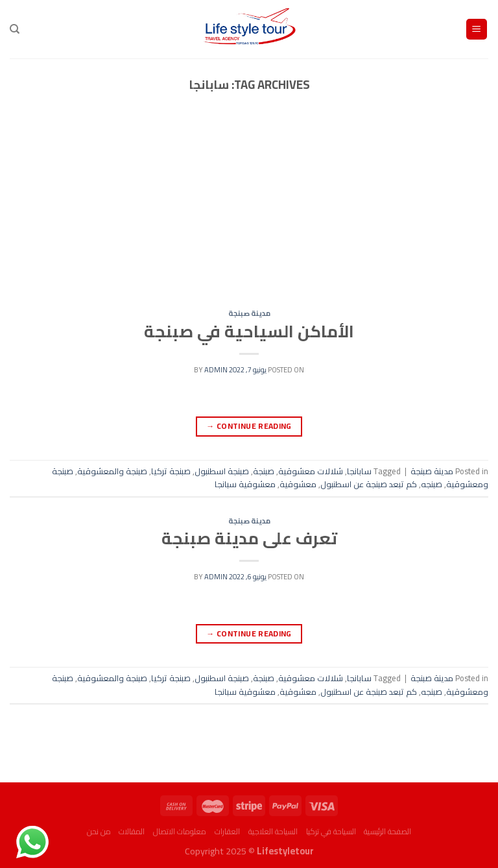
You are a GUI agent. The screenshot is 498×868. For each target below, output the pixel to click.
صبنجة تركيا (171, 471)
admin (216, 369)
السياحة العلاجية (273, 831)
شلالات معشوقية (311, 471)
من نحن (99, 831)
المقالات (132, 831)
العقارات (227, 831)
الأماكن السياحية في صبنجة (249, 332)
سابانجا (359, 471)
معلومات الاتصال (180, 831)
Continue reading (249, 426)
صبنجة (264, 471)
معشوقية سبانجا (245, 484)
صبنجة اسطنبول (222, 471)
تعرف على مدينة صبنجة (249, 538)
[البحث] (15, 29)
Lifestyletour (285, 851)
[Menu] (477, 30)
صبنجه (432, 484)
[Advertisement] (249, 213)
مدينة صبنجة (249, 313)
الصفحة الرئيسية (387, 831)
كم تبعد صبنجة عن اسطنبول (369, 484)
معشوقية (298, 484)
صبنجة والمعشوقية (112, 471)
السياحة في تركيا (331, 831)
